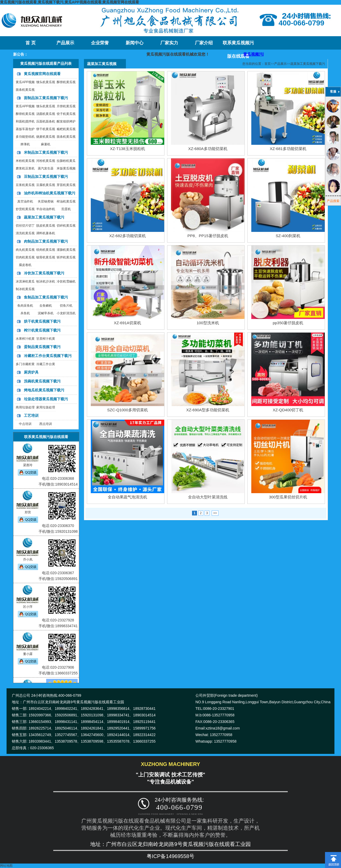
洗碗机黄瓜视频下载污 (42, 381)
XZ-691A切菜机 (127, 323)
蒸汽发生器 (46, 168)
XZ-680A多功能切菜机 (208, 149)
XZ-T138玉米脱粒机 (127, 149)
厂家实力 (169, 43)
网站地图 (6, 866)
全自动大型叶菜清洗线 (208, 497)
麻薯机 (46, 144)
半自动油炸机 (46, 209)
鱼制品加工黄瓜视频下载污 (46, 297)
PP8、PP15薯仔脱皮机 (208, 236)
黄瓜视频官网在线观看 (42, 74)
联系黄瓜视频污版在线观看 (238, 45)
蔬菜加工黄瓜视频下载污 (44, 217)
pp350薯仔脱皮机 (288, 323)
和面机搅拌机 (25, 121)
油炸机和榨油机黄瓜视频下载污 (50, 193)
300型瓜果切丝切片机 (288, 497)
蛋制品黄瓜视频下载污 (42, 347)
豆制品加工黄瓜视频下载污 (46, 177)
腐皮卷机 (25, 265)
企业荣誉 (100, 43)
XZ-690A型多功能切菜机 (208, 410)
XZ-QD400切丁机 (288, 410)
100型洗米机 (208, 323)
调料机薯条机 (46, 233)
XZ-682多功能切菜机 (127, 236)
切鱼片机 (66, 306)
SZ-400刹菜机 (288, 236)
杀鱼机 (25, 313)
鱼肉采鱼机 (25, 306)
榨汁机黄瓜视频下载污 (42, 330)
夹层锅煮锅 (46, 201)
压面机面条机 (46, 121)
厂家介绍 (204, 43)
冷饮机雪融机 (66, 281)
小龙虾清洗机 (66, 313)
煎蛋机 (66, 209)
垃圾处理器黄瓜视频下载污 (46, 399)
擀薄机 (25, 144)
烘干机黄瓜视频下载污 (42, 321)
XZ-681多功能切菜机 (288, 149)
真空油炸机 (25, 201)
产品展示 (65, 43)
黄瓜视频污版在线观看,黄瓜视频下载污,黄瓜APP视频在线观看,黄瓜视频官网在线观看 (70, 2)
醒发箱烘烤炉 (66, 121)
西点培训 (46, 424)
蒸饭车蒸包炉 (25, 129)
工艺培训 (31, 416)
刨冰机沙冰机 (46, 281)
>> (215, 513)
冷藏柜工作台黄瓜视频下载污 (48, 356)
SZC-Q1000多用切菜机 (127, 410)
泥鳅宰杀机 (46, 313)
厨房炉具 (31, 372)
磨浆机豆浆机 (25, 168)
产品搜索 (333, 201)
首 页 (30, 43)
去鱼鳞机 (46, 306)
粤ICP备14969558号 (170, 856)
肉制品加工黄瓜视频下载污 (46, 241)
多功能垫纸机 (25, 137)
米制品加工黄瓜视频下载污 (46, 152)
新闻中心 (135, 43)
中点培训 (25, 424)
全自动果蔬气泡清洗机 (127, 497)
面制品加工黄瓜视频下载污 (46, 98)
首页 (268, 64)
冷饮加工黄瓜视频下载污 (44, 273)
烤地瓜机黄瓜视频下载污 (44, 390)
